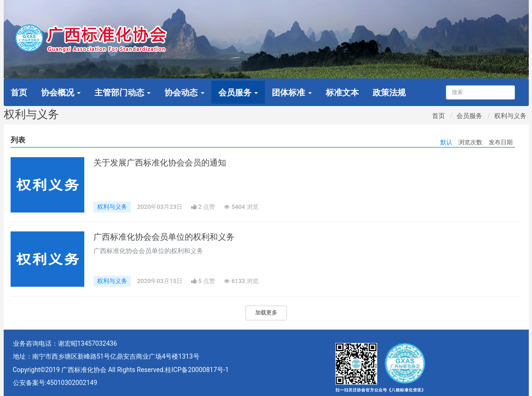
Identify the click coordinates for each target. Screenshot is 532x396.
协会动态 (184, 92)
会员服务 (238, 92)
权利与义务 (510, 116)
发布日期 (501, 142)
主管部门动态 (123, 92)
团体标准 (292, 92)
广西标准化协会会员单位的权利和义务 (164, 237)
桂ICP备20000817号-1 (197, 370)
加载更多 (266, 313)
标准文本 (342, 92)
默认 (446, 142)
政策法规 (389, 92)
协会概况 (61, 92)
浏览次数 (470, 142)
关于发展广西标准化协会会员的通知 (160, 163)
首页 (19, 92)
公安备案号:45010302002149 (55, 383)
